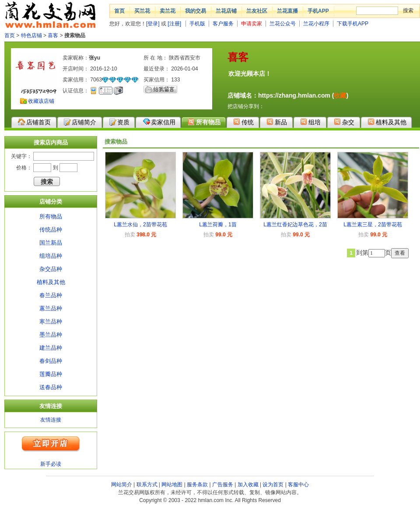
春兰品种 (51, 295)
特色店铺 (31, 35)
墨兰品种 (51, 335)
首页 (119, 11)
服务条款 (197, 485)
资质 (119, 122)
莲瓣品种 (51, 374)
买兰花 (142, 11)
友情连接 (51, 420)
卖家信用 (159, 122)
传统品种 (51, 230)
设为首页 (273, 485)
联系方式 (147, 485)
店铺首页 (34, 122)
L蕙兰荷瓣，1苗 (218, 225)
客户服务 (223, 24)
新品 (277, 122)
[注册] (174, 24)
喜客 (53, 35)
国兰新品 (51, 243)
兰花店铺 (226, 11)
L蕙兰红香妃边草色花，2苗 (295, 225)
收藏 (340, 95)
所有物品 (204, 122)
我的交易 (196, 11)
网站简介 (122, 485)
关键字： (21, 156)
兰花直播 (287, 11)
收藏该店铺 (41, 101)
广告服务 (223, 485)
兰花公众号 (283, 24)
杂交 (344, 122)
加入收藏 (248, 485)
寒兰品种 (51, 322)
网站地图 (172, 485)
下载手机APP (353, 24)
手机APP (318, 11)
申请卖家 (252, 24)
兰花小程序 (316, 24)
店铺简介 (80, 122)
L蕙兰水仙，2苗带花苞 (140, 225)
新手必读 (51, 464)
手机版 (197, 24)
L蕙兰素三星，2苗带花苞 (373, 225)
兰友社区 (257, 11)
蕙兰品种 (51, 308)
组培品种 (51, 256)
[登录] (153, 24)
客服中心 (298, 485)
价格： (24, 168)
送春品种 (51, 387)
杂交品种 (51, 269)
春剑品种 (51, 361)
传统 (243, 122)
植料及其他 (387, 122)
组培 (310, 122)
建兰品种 (51, 348)
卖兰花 (168, 11)
